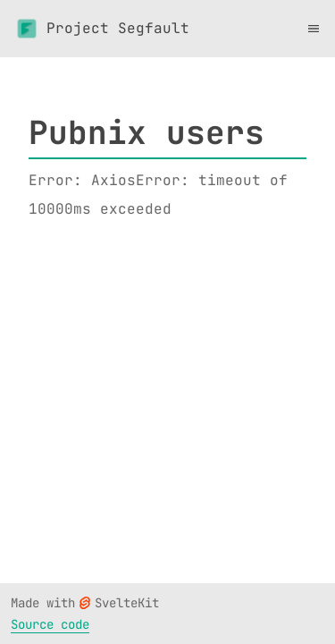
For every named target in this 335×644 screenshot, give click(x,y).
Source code (50, 624)
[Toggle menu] (314, 29)
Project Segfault (102, 29)
